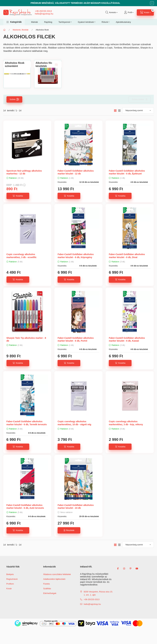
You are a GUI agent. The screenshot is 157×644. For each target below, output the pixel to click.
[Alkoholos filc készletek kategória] (48, 65)
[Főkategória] (4, 30)
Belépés (10, 574)
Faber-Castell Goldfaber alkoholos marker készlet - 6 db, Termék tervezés (27, 423)
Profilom (10, 584)
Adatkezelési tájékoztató (54, 579)
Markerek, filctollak (21, 30)
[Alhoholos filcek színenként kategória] (17, 65)
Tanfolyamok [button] (64, 22)
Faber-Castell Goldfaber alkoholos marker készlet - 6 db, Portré (76, 339)
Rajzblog (48, 22)
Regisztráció (12, 579)
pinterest (131, 569)
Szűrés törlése (138, 99)
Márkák (35, 22)
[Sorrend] (138, 110)
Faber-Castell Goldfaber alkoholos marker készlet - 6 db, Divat (127, 256)
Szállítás (47, 589)
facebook (118, 569)
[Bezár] (152, 3)
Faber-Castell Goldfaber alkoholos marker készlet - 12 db (76, 172)
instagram (124, 569)
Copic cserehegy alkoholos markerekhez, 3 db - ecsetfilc (22, 256)
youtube (137, 569)
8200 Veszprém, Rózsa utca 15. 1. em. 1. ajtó (98, 593)
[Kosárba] (18, 196)
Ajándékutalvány (123, 22)
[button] (14, 22)
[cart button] (145, 12)
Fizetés (46, 584)
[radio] (119, 111)
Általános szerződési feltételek (57, 574)
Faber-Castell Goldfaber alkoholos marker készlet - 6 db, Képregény (76, 256)
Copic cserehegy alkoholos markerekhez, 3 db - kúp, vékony (126, 423)
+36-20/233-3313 (43, 11)
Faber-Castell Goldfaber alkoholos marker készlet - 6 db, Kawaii (127, 339)
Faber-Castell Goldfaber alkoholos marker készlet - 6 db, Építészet (127, 172)
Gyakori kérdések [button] (86, 22)
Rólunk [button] (105, 22)
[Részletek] (69, 530)
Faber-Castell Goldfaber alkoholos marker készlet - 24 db (76, 507)
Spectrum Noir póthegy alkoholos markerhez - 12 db (24, 172)
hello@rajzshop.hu (44, 14)
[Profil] (129, 12)
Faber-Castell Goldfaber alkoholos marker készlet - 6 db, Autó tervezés (25, 507)
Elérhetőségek (50, 593)
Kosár (9, 589)
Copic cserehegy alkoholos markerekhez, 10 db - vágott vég (74, 423)
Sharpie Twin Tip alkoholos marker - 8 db (26, 339)
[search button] (111, 12)
